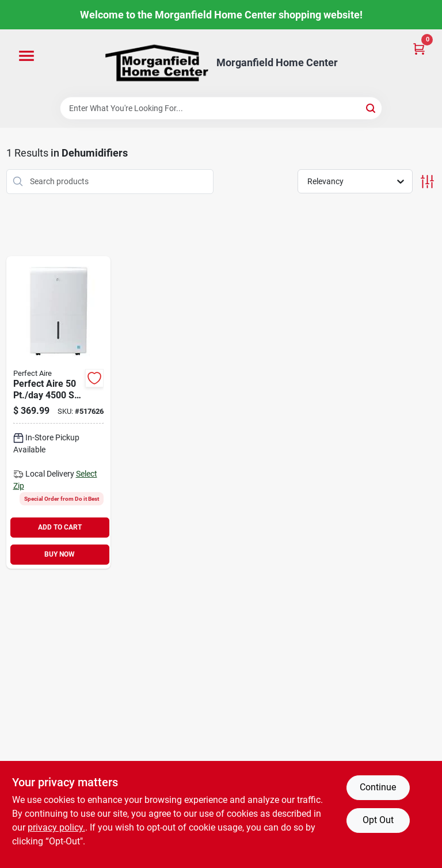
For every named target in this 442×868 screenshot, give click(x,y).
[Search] (371, 107)
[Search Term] (221, 108)
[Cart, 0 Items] (419, 48)
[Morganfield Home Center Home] (157, 63)
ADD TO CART (60, 527)
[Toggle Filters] (427, 182)
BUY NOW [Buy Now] (60, 554)
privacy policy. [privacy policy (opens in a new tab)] (56, 827)
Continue (378, 787)
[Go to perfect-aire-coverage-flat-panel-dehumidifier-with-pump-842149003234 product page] (59, 412)
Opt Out (378, 820)
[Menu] (26, 56)
